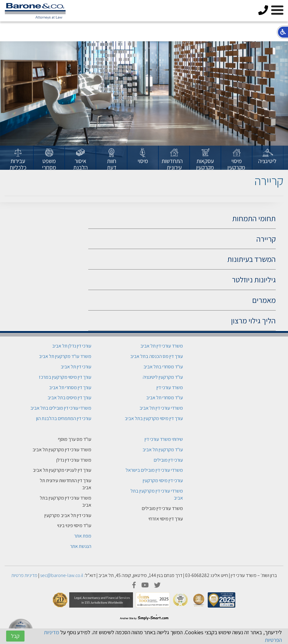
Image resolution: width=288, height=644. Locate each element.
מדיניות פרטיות (24, 575)
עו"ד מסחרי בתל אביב (163, 367)
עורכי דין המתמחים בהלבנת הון (64, 418)
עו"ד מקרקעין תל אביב (163, 450)
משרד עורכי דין (170, 387)
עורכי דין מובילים (168, 460)
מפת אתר (83, 536)
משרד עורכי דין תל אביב (162, 346)
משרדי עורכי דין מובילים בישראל (154, 470)
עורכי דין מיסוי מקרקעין (163, 480)
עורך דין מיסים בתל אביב (69, 398)
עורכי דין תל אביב (76, 367)
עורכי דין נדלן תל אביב (72, 346)
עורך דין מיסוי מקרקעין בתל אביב (154, 418)
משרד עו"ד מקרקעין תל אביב (65, 356)
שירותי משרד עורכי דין (164, 439)
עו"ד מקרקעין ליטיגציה (163, 377)
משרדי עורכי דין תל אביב (161, 408)
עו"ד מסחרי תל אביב (165, 398)
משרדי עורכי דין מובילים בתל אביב (61, 408)
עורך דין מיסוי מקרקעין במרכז (65, 377)
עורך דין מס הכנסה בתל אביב (157, 356)
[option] (268, 158)
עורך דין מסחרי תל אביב (70, 387)
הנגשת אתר (81, 546)
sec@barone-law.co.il (62, 575)
